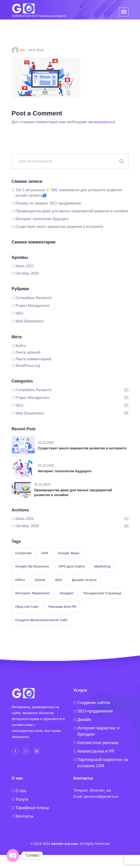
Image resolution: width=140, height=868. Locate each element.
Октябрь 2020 (27, 273)
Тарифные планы (32, 808)
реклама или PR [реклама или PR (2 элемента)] (62, 607)
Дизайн (84, 720)
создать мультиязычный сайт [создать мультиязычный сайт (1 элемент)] (42, 620)
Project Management (33, 306)
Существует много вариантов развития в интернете (59, 227)
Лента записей (28, 352)
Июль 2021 (25, 266)
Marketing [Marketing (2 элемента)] (102, 566)
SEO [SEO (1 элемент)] (59, 580)
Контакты (25, 816)
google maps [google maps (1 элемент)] (69, 553)
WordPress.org (28, 366)
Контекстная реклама (98, 743)
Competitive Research (34, 298)
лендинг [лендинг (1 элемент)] (67, 593)
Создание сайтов (94, 703)
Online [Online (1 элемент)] (40, 580)
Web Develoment (30, 321)
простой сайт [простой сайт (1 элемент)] (27, 607)
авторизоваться (102, 122)
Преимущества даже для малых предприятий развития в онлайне (72, 211)
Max (19, 50)
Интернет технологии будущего (42, 219)
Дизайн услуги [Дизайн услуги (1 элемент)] (84, 580)
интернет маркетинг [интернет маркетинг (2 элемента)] (33, 593)
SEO (19, 313)
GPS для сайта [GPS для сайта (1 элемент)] (72, 566)
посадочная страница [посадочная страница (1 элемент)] (102, 593)
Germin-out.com (65, 844)
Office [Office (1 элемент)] (20, 580)
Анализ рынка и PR (96, 751)
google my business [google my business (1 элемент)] (32, 566)
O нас (21, 791)
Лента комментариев (33, 359)
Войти (21, 346)
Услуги (22, 799)
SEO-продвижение (95, 711)
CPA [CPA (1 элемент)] (45, 553)
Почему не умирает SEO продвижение (48, 203)
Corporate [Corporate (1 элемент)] (24, 553)
